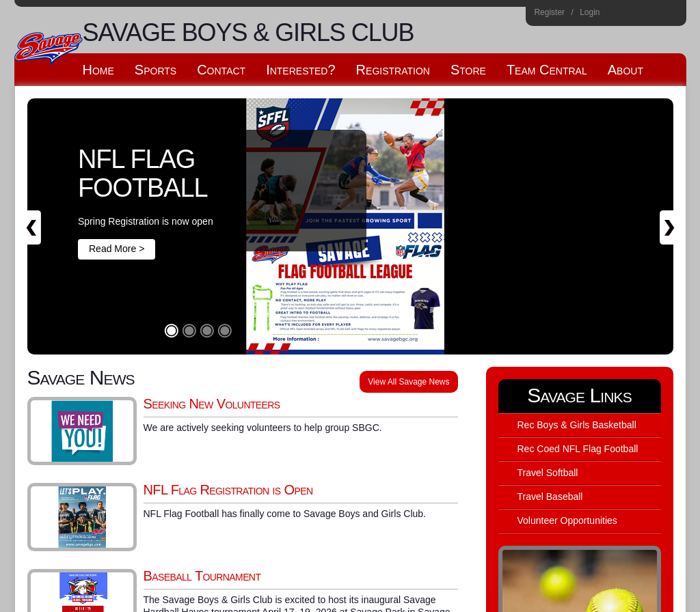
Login (590, 12)
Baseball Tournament (202, 576)
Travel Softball (548, 473)
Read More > (117, 249)
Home (671, 14)
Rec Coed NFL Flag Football (578, 449)
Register (549, 12)
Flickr (652, 14)
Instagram (616, 14)
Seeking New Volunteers (212, 404)
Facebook (634, 14)
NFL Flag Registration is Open (228, 490)
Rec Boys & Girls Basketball (577, 425)
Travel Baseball (550, 497)
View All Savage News (408, 382)
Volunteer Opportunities (567, 520)
